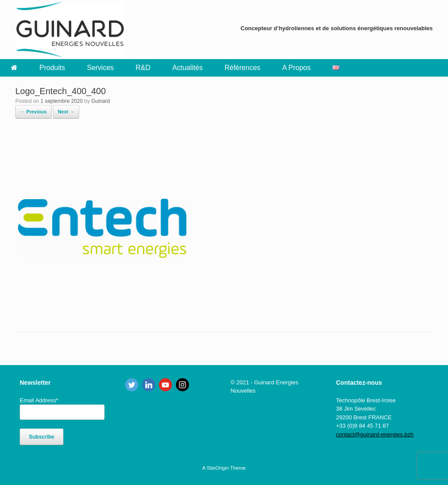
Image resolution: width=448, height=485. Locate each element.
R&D (143, 68)
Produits (52, 68)
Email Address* (39, 400)
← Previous (33, 112)
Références (242, 68)
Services (100, 68)
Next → (66, 112)
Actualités (187, 68)
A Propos (296, 68)
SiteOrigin (218, 468)
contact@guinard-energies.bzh (375, 434)
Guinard (100, 101)
